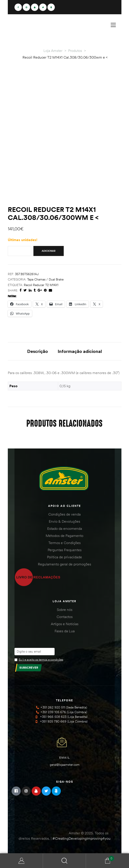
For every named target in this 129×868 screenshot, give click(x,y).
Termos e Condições (64, 543)
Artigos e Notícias (65, 624)
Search (64, 861)
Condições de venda (64, 514)
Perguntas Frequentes (65, 550)
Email (65, 758)
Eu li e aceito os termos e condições (41, 659)
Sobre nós (65, 610)
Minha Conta (21, 861)
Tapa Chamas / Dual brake (45, 279)
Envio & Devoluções (64, 521)
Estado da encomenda (65, 528)
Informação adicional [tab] (80, 351)
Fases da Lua (65, 631)
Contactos (65, 617)
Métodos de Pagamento (64, 536)
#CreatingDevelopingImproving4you (81, 838)
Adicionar (49, 251)
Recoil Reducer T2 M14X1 (41, 285)
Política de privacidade (64, 557)
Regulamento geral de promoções (64, 564)
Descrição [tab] (38, 351)
